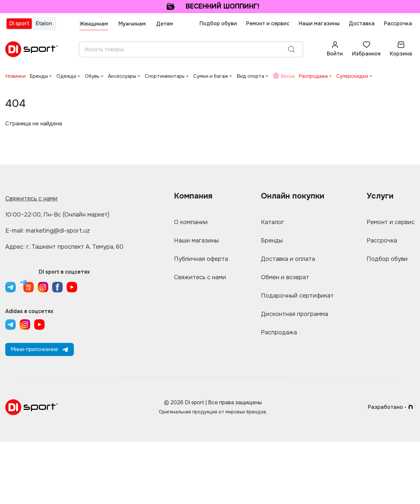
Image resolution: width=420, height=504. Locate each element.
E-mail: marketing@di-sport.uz (48, 231)
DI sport (19, 23)
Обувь (92, 76)
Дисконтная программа (294, 314)
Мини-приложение (40, 349)
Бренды (39, 76)
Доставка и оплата (288, 259)
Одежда (66, 76)
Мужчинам (132, 24)
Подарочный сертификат (297, 296)
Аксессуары (122, 76)
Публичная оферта (201, 259)
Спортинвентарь (165, 76)
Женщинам (94, 24)
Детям (165, 24)
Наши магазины (319, 23)
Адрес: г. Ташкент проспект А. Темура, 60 (64, 247)
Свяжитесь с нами (31, 199)
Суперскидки (352, 76)
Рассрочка (398, 23)
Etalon (44, 23)
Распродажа (313, 76)
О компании (191, 222)
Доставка (362, 23)
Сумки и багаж (211, 76)
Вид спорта (250, 76)
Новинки (15, 76)
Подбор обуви (218, 23)
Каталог (273, 222)
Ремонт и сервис (268, 23)
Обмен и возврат (285, 277)
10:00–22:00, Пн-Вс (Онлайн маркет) (57, 215)
